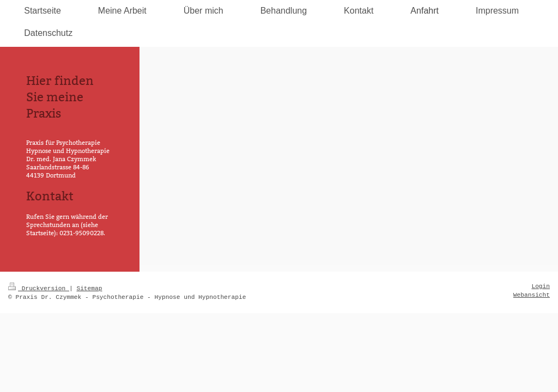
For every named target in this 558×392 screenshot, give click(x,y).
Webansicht (532, 295)
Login (541, 286)
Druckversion (39, 289)
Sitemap (89, 289)
